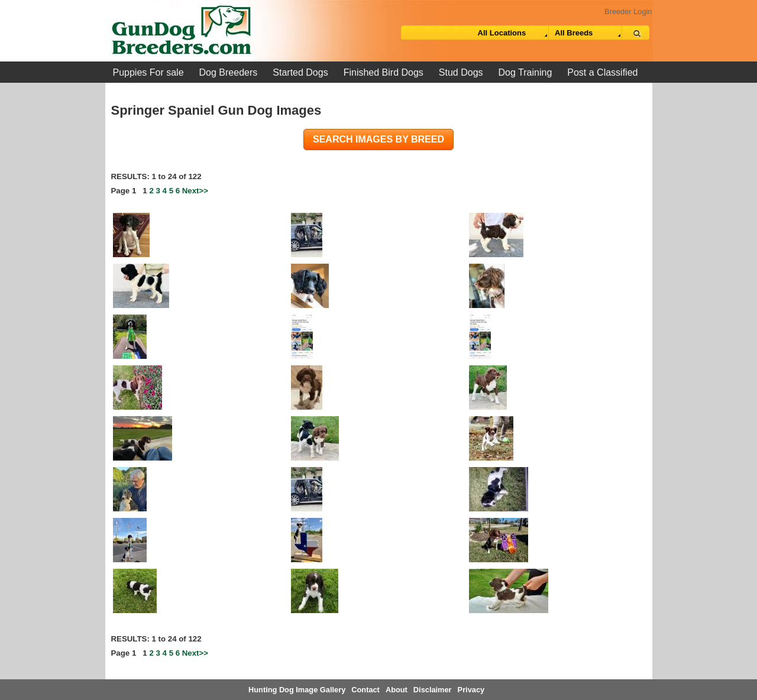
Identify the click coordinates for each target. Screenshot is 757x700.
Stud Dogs (461, 72)
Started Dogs (300, 72)
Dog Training (525, 72)
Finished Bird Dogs (384, 72)
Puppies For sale (148, 72)
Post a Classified (602, 72)
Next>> (195, 191)
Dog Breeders (229, 72)
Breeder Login (628, 12)
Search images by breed (378, 139)
